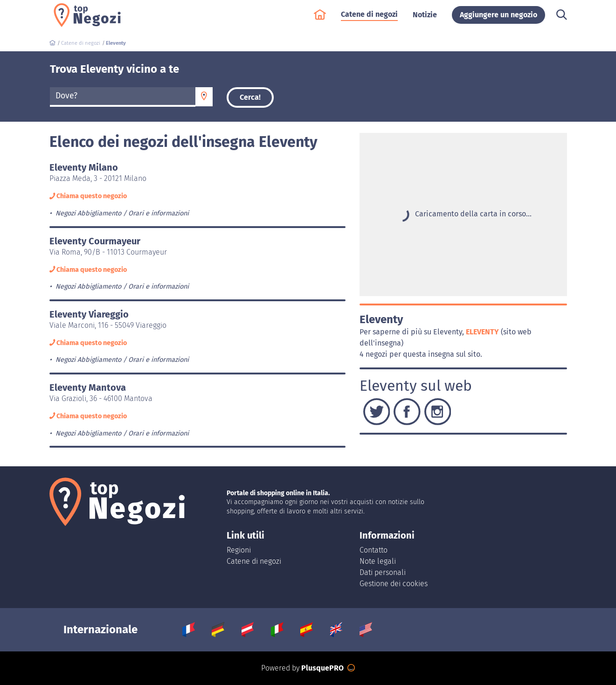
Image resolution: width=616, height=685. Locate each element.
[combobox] (123, 97)
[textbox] (123, 96)
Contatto (374, 550)
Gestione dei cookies (394, 584)
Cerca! (250, 97)
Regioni (239, 550)
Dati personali (383, 572)
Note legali (378, 561)
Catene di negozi (369, 19)
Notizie (425, 19)
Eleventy (483, 332)
